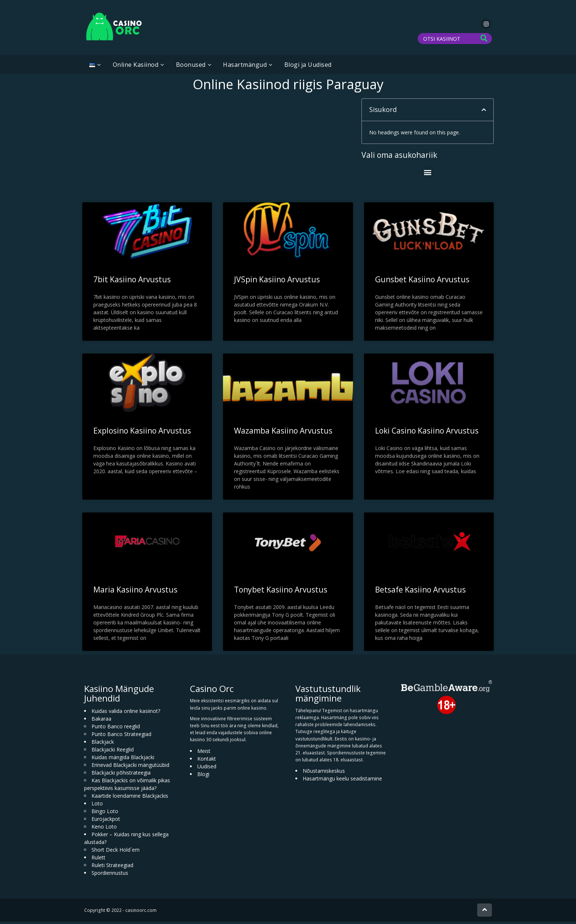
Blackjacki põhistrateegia (121, 775)
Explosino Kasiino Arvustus (142, 433)
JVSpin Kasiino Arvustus (277, 282)
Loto (97, 806)
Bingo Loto (105, 813)
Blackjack (103, 744)
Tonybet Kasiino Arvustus (281, 592)
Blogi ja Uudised (308, 67)
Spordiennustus (110, 875)
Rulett (98, 860)
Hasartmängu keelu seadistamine (342, 781)
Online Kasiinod (136, 67)
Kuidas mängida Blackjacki (123, 759)
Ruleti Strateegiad (112, 867)
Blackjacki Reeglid (113, 752)
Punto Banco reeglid (116, 729)
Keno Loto (104, 829)
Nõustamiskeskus (324, 773)
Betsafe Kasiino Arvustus (420, 592)
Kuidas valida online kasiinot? (126, 713)
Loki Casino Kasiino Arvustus (427, 433)
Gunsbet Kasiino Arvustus (422, 282)
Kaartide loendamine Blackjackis (130, 798)
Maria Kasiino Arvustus (135, 592)
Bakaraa (101, 721)
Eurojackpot (106, 821)
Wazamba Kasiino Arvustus (283, 433)
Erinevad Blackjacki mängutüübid (130, 767)
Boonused (191, 67)
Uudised (207, 768)
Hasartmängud (245, 67)
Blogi (203, 776)
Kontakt (207, 760)
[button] (484, 112)
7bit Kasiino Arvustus (132, 282)
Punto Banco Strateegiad (121, 736)
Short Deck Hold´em (116, 852)
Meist (204, 753)
